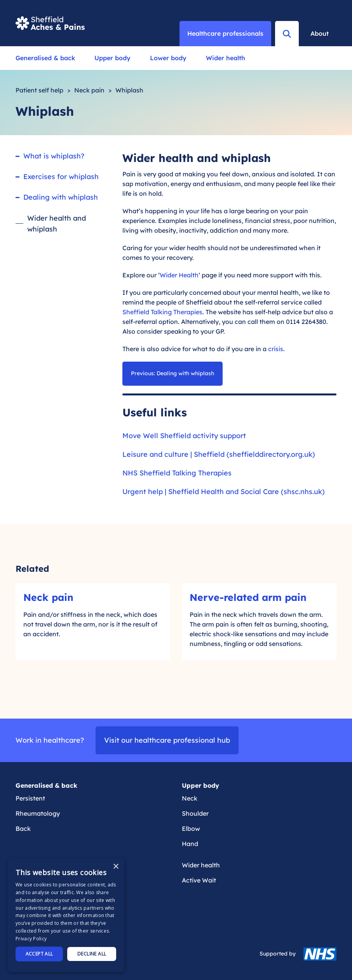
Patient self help (39, 90)
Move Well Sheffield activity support (184, 436)
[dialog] (66, 915)
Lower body (168, 58)
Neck (190, 798)
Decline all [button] (92, 954)
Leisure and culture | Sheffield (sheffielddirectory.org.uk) (219, 454)
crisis (276, 349)
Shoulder (195, 813)
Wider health (226, 58)
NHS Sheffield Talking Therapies (177, 473)
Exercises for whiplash (61, 177)
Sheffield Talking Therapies (162, 312)
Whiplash (129, 90)
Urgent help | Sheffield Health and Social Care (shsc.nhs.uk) (224, 492)
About (320, 33)
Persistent (30, 798)
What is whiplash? (54, 156)
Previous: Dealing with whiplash (173, 373)
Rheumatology (38, 813)
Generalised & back (45, 58)
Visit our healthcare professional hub (167, 740)
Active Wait (199, 880)
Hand (190, 844)
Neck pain (89, 90)
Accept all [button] (39, 954)
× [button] (116, 867)
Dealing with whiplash (61, 197)
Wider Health (179, 275)
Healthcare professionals (225, 33)
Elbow (191, 829)
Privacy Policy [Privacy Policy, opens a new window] (31, 939)
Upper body (112, 58)
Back (23, 829)
